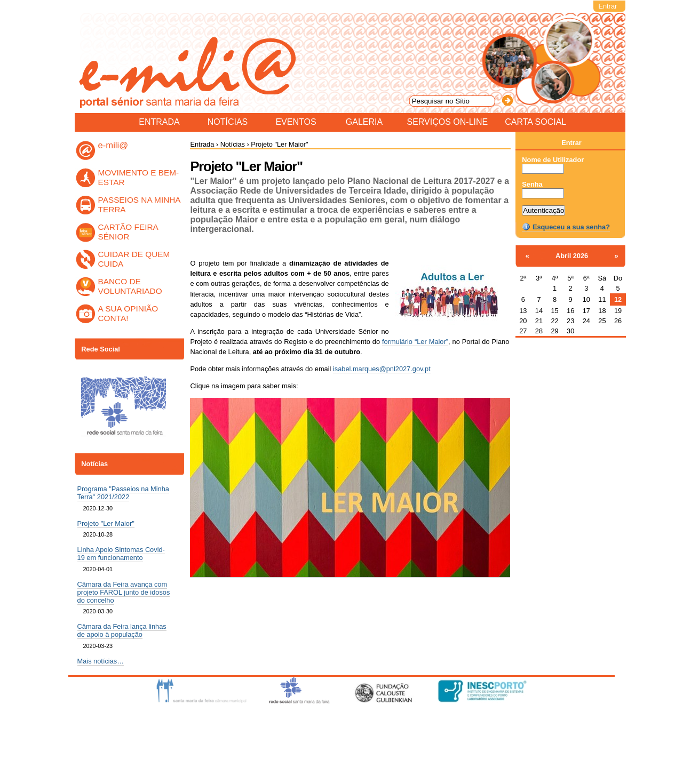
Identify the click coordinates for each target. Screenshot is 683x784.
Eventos (296, 122)
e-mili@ (113, 145)
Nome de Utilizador (553, 160)
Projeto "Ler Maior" (106, 523)
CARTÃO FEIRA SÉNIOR (128, 232)
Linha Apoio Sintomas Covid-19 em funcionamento (121, 554)
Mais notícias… (101, 661)
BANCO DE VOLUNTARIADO (130, 286)
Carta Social (535, 122)
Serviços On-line (448, 122)
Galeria (364, 122)
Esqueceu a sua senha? (566, 227)
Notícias (228, 122)
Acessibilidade (347, 723)
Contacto (390, 723)
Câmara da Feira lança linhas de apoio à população (122, 630)
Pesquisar (408, 17)
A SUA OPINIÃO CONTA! (128, 313)
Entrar (607, 6)
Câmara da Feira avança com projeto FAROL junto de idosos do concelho (124, 592)
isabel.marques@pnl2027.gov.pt (382, 369)
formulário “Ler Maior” (415, 342)
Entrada (159, 122)
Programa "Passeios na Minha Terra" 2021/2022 (123, 493)
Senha (532, 184)
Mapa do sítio (297, 723)
